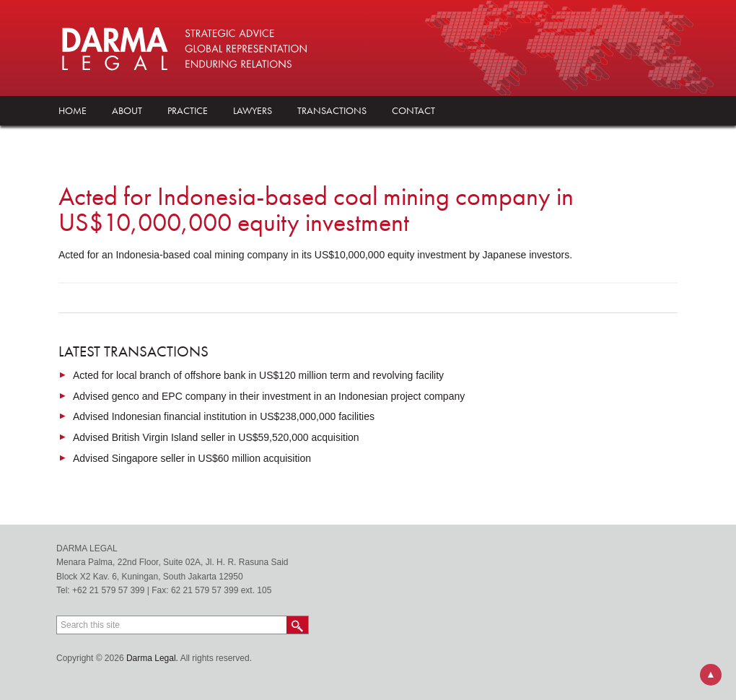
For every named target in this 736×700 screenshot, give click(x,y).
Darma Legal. (152, 658)
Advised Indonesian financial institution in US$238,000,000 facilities (224, 416)
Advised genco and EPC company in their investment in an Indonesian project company (269, 396)
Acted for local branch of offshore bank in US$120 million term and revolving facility (258, 375)
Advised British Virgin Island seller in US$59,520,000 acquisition (216, 437)
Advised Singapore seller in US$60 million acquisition (192, 458)
